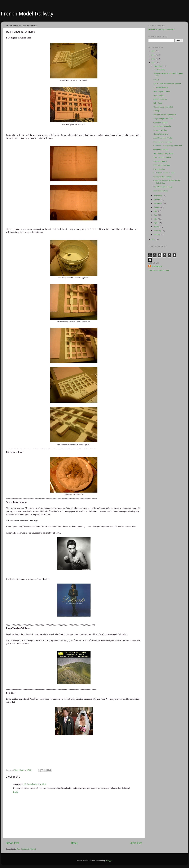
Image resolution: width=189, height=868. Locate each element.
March (157, 227)
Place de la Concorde (162, 165)
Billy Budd (158, 103)
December (158, 66)
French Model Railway (27, 14)
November (158, 196)
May (156, 219)
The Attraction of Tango (163, 187)
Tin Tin (156, 80)
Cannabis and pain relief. (163, 107)
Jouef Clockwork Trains (163, 138)
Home (74, 843)
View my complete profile (159, 270)
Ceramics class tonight (162, 177)
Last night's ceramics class (164, 173)
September (158, 203)
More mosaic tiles (161, 191)
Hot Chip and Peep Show (164, 153)
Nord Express (159, 95)
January (157, 234)
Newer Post (12, 843)
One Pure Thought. (161, 149)
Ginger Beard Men (161, 134)
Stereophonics (159, 169)
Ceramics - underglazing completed (168, 146)
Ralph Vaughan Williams (163, 118)
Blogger (109, 861)
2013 (154, 59)
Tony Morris (157, 266)
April (156, 223)
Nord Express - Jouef (162, 91)
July (156, 211)
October (157, 199)
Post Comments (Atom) (26, 849)
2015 (154, 51)
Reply (16, 792)
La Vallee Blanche (161, 87)
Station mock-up (160, 99)
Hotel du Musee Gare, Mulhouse (161, 29)
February (158, 231)
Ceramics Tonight (161, 122)
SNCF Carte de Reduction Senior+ (167, 84)
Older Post (136, 843)
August (157, 207)
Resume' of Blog (160, 130)
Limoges (157, 111)
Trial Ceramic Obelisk (162, 157)
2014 (154, 55)
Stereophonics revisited (163, 142)
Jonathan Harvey (160, 161)
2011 (154, 239)
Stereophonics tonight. (162, 126)
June (156, 215)
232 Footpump (159, 70)
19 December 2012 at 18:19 (35, 784)
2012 (154, 63)
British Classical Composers (165, 115)
